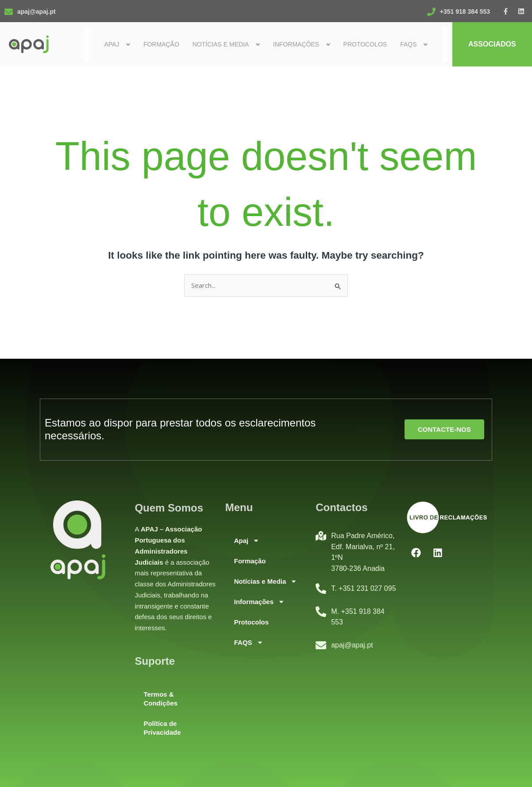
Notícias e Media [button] (221, 44)
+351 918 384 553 (465, 12)
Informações (259, 602)
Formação (161, 44)
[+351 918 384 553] (431, 12)
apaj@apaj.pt (37, 12)
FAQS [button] (408, 44)
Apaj (247, 541)
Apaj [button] (112, 44)
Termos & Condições (160, 699)
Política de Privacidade (162, 728)
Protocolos (365, 44)
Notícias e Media (266, 581)
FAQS (249, 642)
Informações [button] (296, 44)
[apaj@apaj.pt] (9, 12)
